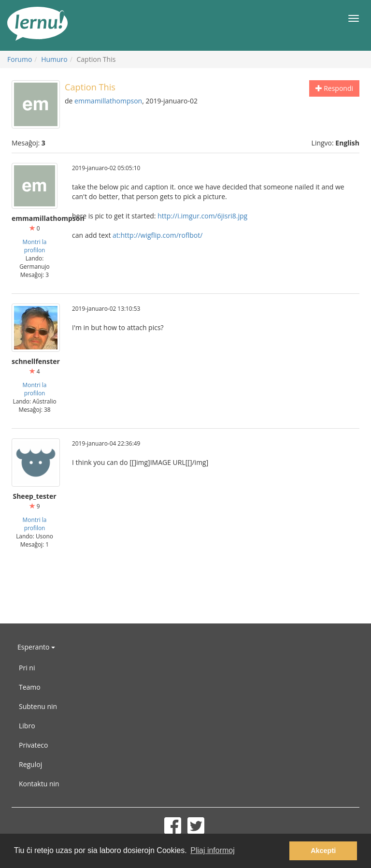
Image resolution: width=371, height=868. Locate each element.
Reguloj (30, 764)
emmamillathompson (108, 101)
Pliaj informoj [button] (213, 850)
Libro (27, 726)
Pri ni (27, 668)
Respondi (334, 88)
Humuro (54, 59)
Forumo (20, 59)
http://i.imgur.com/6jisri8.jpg (202, 216)
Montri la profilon (35, 246)
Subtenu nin (38, 706)
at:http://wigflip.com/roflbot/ (157, 235)
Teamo (30, 687)
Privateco (33, 745)
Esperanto (36, 647)
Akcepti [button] (323, 851)
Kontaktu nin (39, 784)
